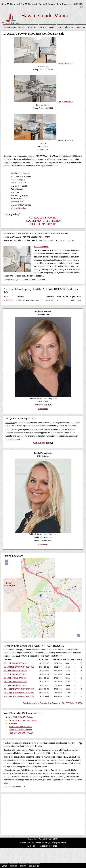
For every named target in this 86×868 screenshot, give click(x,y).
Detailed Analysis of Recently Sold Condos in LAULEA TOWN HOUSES (53, 703)
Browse (43, 27)
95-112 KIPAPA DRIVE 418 (15, 663)
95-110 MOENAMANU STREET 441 (19, 693)
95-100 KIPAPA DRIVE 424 (15, 685)
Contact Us (80, 27)
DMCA (55, 839)
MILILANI (7, 233)
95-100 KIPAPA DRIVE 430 (15, 671)
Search (52, 27)
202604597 (9, 300)
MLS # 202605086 (43, 63)
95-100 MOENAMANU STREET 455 (19, 667)
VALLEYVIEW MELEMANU (20, 730)
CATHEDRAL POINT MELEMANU (23, 720)
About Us (69, 27)
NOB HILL (13, 723)
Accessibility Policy (46, 839)
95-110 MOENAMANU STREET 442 (19, 689)
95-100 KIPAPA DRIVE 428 (15, 678)
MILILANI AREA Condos (21, 205)
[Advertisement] (42, 814)
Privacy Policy (33, 839)
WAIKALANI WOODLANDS (20, 727)
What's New (32, 27)
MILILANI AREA (20, 233)
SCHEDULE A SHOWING (43, 218)
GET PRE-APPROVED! (43, 224)
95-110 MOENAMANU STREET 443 (19, 696)
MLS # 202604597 (43, 102)
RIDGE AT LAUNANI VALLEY (21, 733)
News (60, 27)
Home (4, 866)
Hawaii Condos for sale (15, 27)
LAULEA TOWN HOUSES (40, 233)
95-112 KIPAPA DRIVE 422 (15, 674)
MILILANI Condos (18, 208)
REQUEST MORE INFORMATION (43, 221)
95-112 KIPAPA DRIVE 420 (15, 682)
